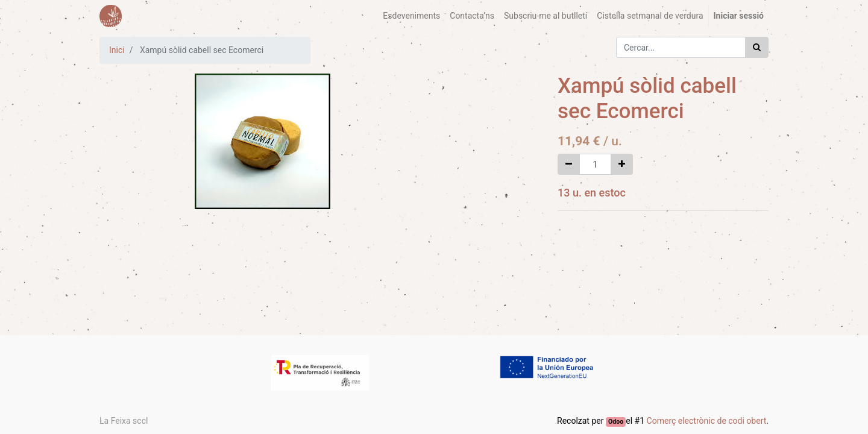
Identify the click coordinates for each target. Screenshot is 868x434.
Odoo (616, 422)
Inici (117, 50)
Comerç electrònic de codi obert (707, 421)
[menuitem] (411, 16)
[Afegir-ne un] (622, 164)
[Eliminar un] (569, 164)
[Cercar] (757, 47)
